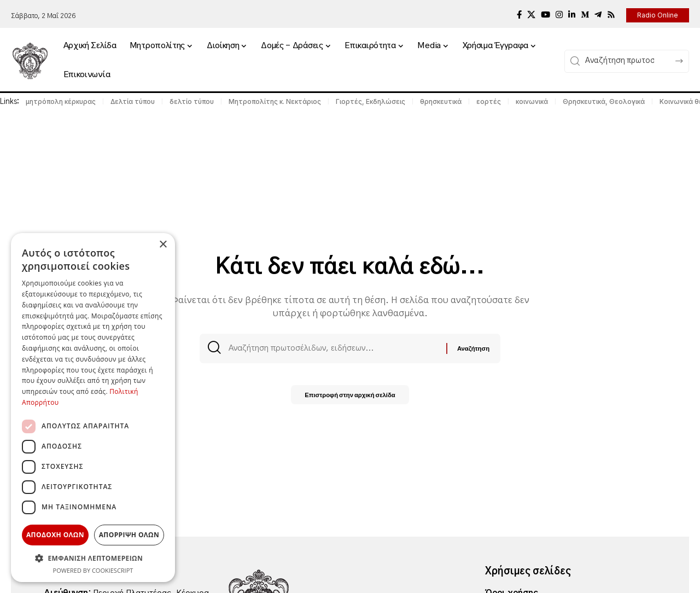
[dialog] (93, 408)
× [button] (163, 245)
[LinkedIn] (572, 14)
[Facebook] (519, 14)
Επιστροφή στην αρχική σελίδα (350, 397)
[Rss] (611, 14)
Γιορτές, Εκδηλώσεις (371, 101)
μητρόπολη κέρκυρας (61, 101)
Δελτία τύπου (133, 101)
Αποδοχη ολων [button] (55, 535)
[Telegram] (598, 14)
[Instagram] (559, 14)
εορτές (489, 101)
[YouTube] (546, 14)
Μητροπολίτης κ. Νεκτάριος (275, 101)
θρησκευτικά (441, 101)
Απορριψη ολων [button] (129, 535)
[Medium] (585, 14)
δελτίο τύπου (192, 101)
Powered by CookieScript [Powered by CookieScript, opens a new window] (93, 570)
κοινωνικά (532, 101)
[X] (531, 14)
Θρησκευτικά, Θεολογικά (604, 101)
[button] (93, 558)
